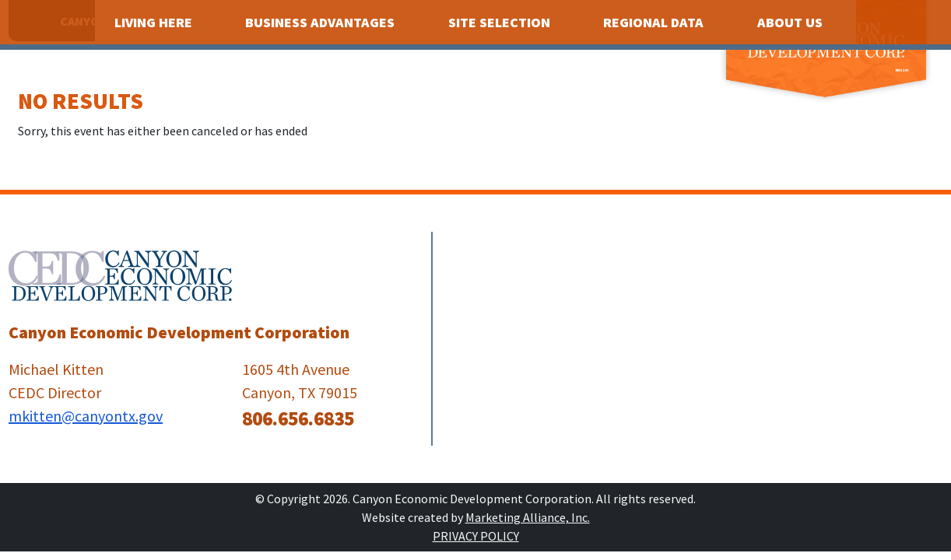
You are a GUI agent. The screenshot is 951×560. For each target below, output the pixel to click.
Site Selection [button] (501, 22)
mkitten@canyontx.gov (86, 416)
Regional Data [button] (655, 22)
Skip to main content (0, 14)
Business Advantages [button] (321, 22)
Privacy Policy (476, 536)
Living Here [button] (155, 22)
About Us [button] (791, 22)
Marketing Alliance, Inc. (528, 517)
